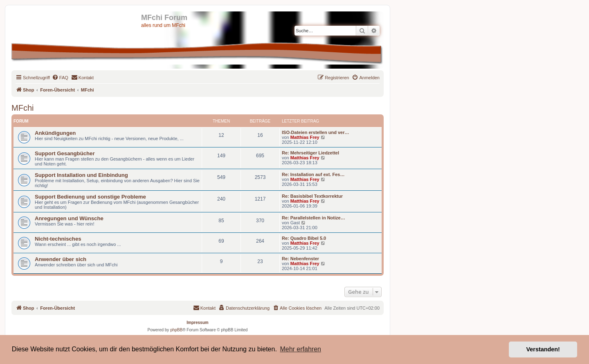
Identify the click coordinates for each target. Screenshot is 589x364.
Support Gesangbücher (65, 153)
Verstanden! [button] (543, 349)
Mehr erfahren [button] (300, 349)
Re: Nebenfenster (300, 259)
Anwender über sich (61, 259)
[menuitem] (60, 78)
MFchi (22, 108)
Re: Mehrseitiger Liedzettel (310, 153)
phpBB (176, 330)
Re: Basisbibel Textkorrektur (312, 196)
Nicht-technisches (58, 239)
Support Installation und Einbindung (81, 175)
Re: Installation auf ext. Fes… (313, 174)
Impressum (197, 323)
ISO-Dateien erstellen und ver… (315, 132)
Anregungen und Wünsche (69, 218)
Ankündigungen (55, 133)
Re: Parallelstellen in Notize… (314, 218)
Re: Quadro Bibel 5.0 (304, 238)
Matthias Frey (305, 137)
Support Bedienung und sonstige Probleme (90, 197)
